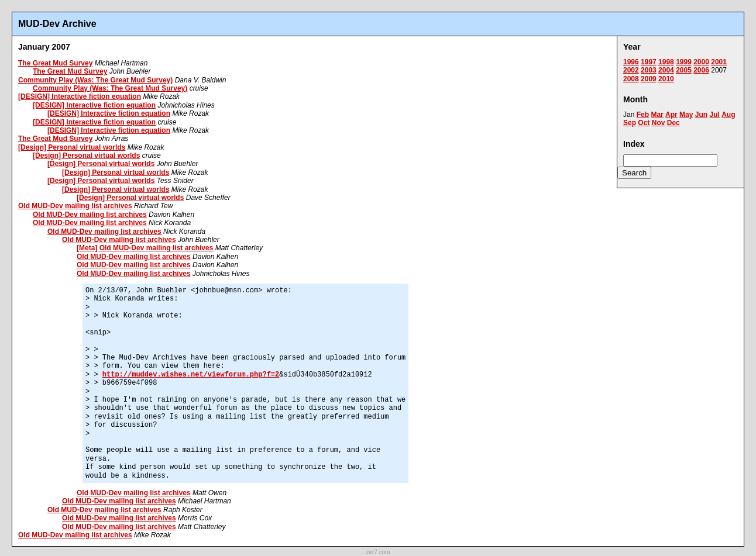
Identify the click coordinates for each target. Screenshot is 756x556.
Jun (701, 115)
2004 (666, 70)
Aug (728, 115)
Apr (671, 115)
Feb (643, 115)
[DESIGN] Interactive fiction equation (80, 96)
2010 (666, 79)
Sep (630, 123)
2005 (684, 70)
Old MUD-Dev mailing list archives (75, 206)
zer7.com (378, 552)
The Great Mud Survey (55, 63)
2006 (701, 70)
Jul (714, 115)
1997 (649, 62)
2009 (649, 79)
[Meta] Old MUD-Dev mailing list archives (145, 248)
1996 (631, 62)
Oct (644, 123)
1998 (666, 62)
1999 (684, 62)
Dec (673, 123)
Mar (657, 115)
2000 (701, 62)
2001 (719, 62)
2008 (631, 79)
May (686, 115)
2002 (631, 70)
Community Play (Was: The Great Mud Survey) (95, 80)
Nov (659, 123)
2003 (649, 70)
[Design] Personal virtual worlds (72, 147)
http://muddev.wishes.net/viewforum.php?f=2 (191, 375)
